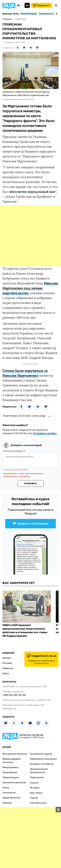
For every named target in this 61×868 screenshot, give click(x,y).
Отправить (30, 484)
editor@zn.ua (9, 709)
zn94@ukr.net (44, 700)
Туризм (34, 798)
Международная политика (12, 761)
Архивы (7, 658)
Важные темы (11, 14)
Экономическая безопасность (39, 771)
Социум (34, 783)
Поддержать (42, 5)
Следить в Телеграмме (30, 524)
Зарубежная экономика (43, 759)
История (35, 788)
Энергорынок (10, 772)
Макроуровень (10, 767)
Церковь (7, 803)
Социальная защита (41, 754)
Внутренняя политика (15, 754)
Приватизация (11, 777)
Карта (6, 673)
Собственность (38, 803)
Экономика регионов (14, 783)
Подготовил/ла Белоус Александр (24, 416)
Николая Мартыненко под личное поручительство (30, 288)
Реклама (7, 663)
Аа (27, 5)
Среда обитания (11, 798)
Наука (6, 788)
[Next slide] (56, 14)
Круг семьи (36, 793)
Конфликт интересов (42, 764)
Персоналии (37, 777)
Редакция (8, 668)
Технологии (9, 793)
